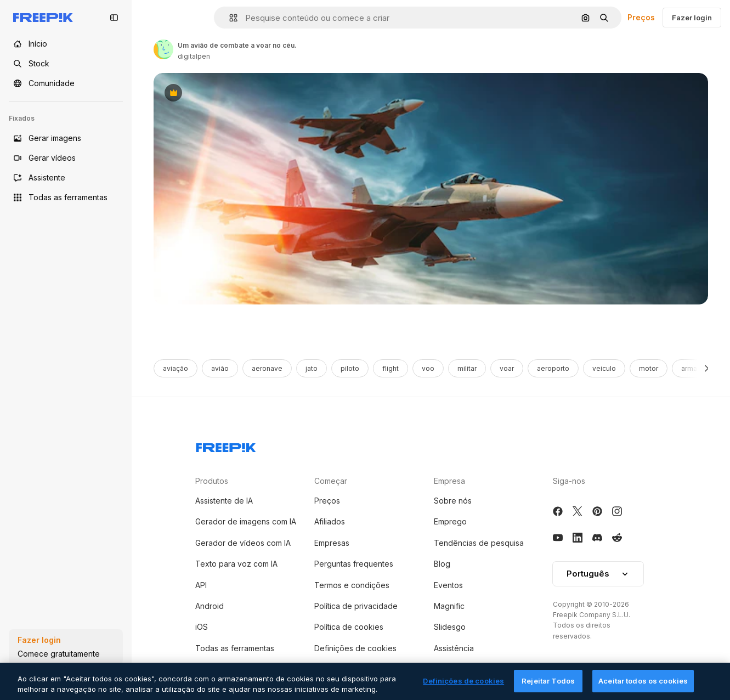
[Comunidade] (66, 83)
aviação (176, 368)
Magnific (449, 606)
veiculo (604, 368)
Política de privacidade (356, 606)
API (201, 585)
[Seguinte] (707, 368)
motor (649, 368)
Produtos (212, 481)
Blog (442, 564)
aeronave (267, 368)
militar (467, 368)
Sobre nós (453, 501)
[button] (229, 18)
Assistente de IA (224, 501)
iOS (202, 627)
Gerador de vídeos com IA (243, 543)
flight (391, 368)
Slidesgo (450, 627)
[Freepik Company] (226, 445)
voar (507, 368)
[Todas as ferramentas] (66, 197)
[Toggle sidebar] (114, 18)
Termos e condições (352, 585)
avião (220, 368)
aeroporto (553, 368)
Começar (331, 481)
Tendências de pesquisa (479, 543)
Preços (641, 17)
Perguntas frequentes (354, 564)
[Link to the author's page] (163, 49)
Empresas (332, 543)
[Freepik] (43, 18)
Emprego (450, 521)
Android (210, 606)
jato (312, 368)
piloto (350, 368)
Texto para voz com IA (236, 564)
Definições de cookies (355, 648)
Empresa (449, 481)
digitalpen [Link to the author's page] (194, 56)
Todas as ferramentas (235, 648)
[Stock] (66, 64)
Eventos (448, 585)
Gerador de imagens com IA (246, 521)
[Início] (66, 44)
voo (428, 368)
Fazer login (692, 18)
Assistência (454, 648)
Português (598, 574)
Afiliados (330, 521)
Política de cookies (349, 627)
